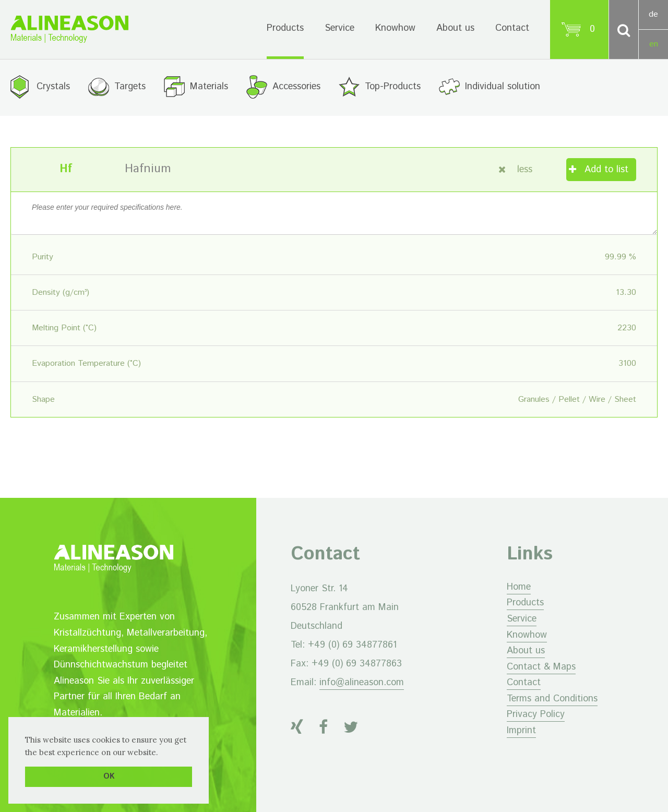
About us (455, 28)
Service (339, 28)
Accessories (296, 87)
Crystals (53, 87)
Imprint (521, 731)
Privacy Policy (536, 714)
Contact (512, 28)
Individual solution (503, 87)
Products (285, 28)
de (653, 14)
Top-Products (393, 87)
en (654, 44)
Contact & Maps (541, 667)
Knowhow (395, 28)
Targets (130, 87)
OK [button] (109, 777)
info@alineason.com (362, 683)
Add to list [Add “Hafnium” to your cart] (606, 170)
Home (519, 587)
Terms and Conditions (552, 699)
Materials (209, 87)
